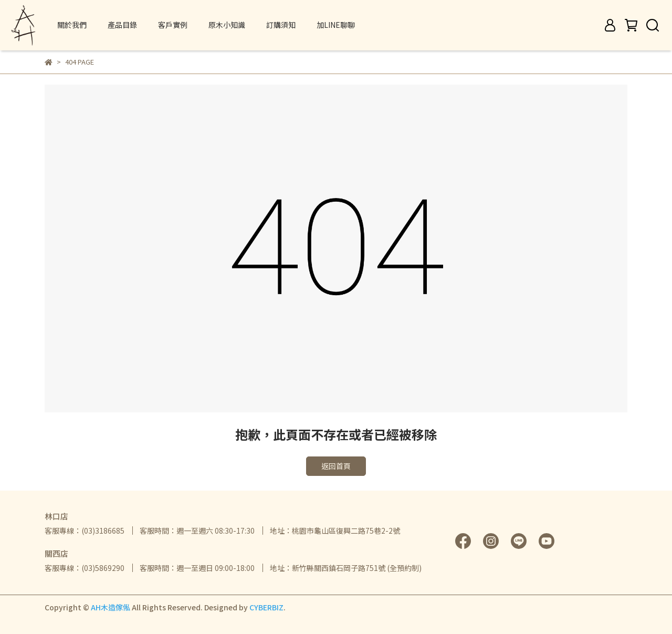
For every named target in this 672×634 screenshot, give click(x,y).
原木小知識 (227, 25)
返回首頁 (336, 466)
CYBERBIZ (266, 607)
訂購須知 (281, 25)
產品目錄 (122, 25)
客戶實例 (173, 25)
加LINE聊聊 (336, 25)
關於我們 (72, 25)
